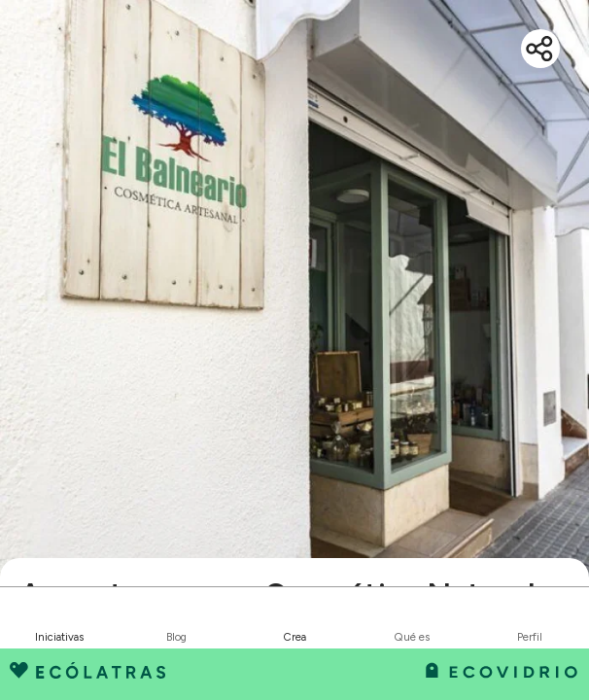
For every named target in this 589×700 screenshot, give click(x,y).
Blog (176, 637)
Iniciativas (59, 637)
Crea (295, 637)
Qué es (412, 637)
